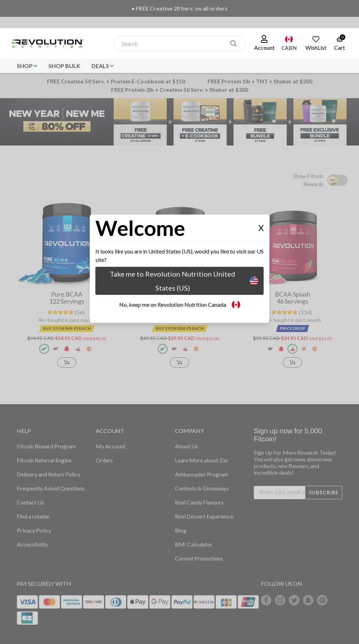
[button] (264, 43)
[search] (233, 43)
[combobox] (172, 44)
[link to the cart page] (340, 43)
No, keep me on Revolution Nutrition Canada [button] (180, 305)
